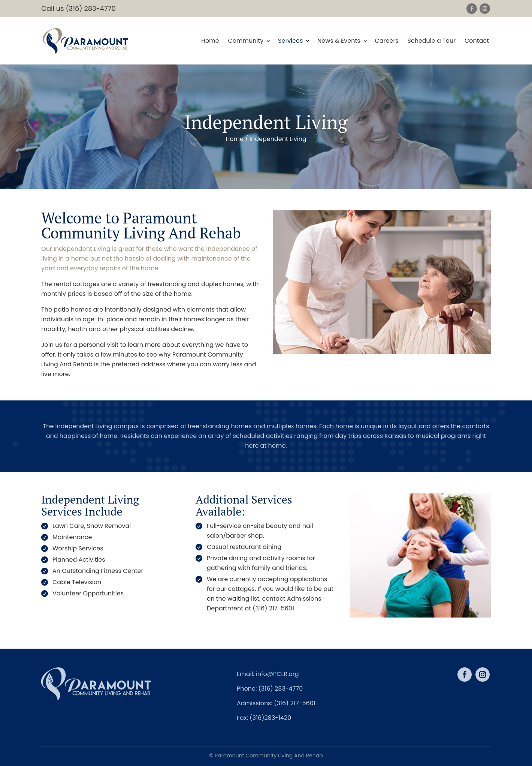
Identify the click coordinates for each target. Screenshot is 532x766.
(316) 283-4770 (281, 689)
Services (290, 41)
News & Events (339, 41)
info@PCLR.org (277, 674)
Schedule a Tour (432, 41)
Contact (477, 41)
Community (246, 41)
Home (210, 41)
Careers (386, 41)
